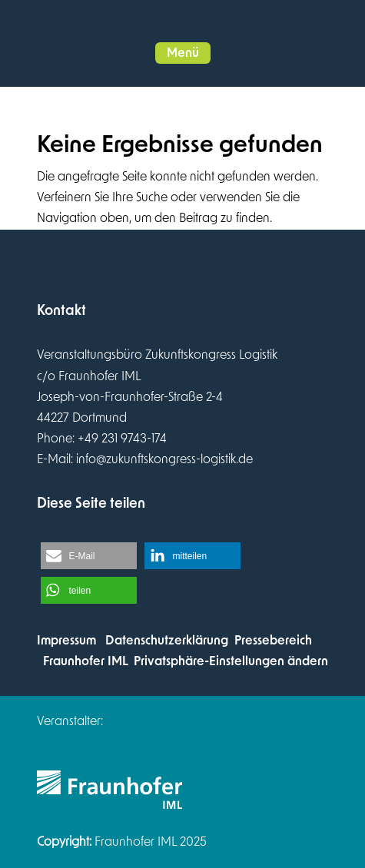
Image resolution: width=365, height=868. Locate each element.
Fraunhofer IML (85, 661)
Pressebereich (273, 641)
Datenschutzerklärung (167, 641)
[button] (183, 53)
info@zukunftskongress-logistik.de (164, 459)
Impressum (66, 641)
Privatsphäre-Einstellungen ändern (231, 661)
